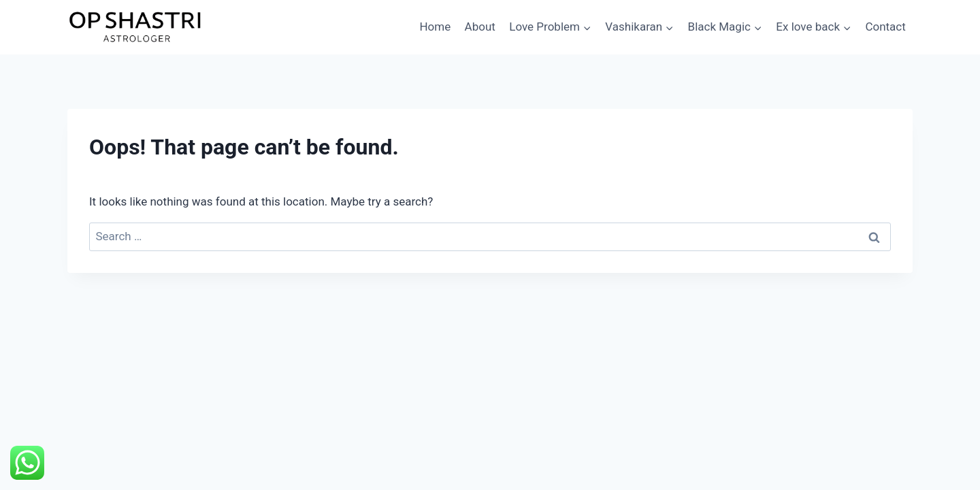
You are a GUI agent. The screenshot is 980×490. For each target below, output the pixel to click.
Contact (885, 27)
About (480, 27)
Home (435, 27)
